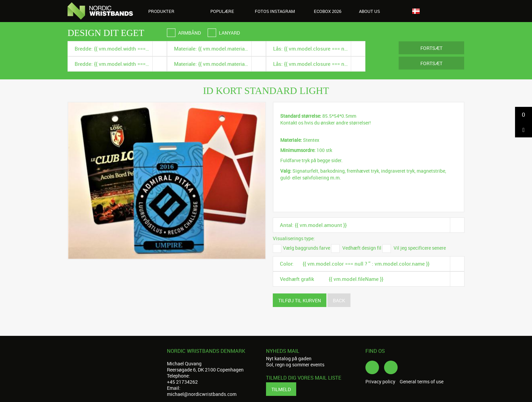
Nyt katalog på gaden (289, 358)
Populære (222, 11)
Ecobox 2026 (328, 11)
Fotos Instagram (275, 11)
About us (373, 11)
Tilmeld (281, 389)
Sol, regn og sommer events (295, 365)
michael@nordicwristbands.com (202, 394)
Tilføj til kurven (300, 300)
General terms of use (422, 382)
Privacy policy (380, 382)
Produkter (165, 11)
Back (339, 300)
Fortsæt (431, 48)
